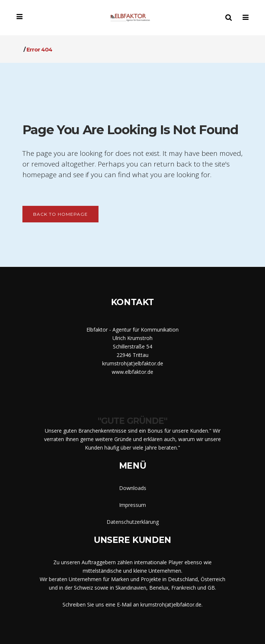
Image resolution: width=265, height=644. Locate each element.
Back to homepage (60, 214)
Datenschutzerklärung (133, 522)
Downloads (133, 488)
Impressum (132, 505)
